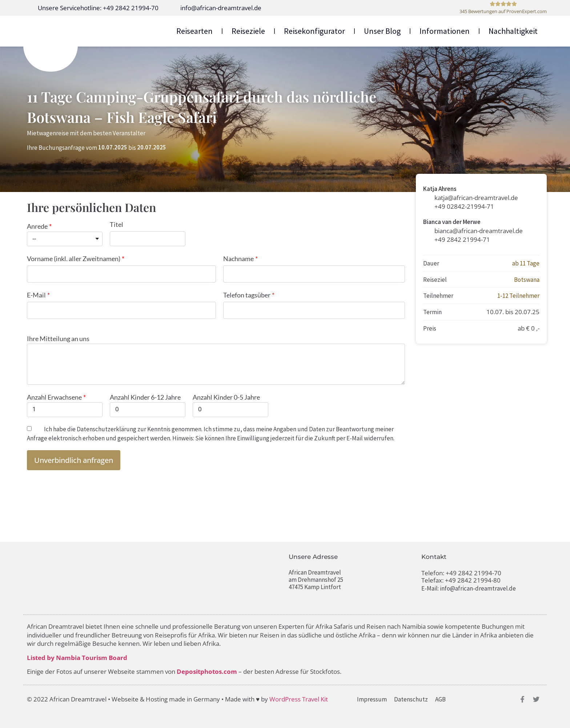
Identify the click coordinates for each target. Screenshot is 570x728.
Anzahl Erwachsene (54, 397)
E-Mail (36, 295)
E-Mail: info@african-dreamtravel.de (469, 588)
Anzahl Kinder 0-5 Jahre (226, 397)
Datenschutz (411, 699)
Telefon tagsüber (247, 295)
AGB (440, 699)
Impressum (372, 699)
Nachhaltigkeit (513, 31)
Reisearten (194, 31)
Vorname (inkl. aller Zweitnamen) (74, 259)
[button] (74, 460)
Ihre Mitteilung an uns (58, 339)
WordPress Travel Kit (299, 699)
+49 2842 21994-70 (473, 573)
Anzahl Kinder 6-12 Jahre (145, 397)
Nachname (238, 259)
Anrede (37, 226)
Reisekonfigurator (314, 31)
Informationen (445, 31)
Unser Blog (382, 31)
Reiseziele (248, 31)
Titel (117, 224)
